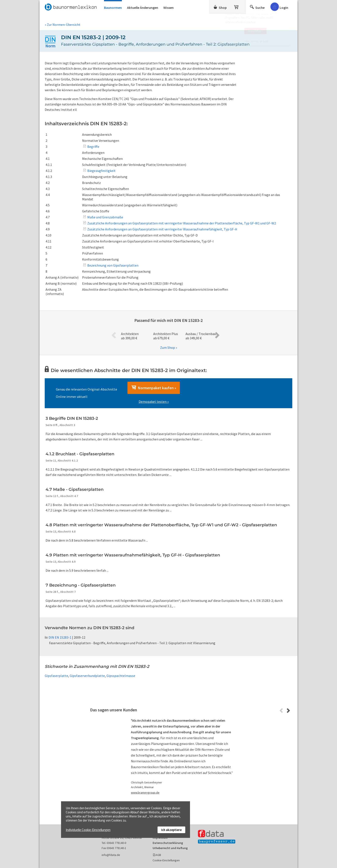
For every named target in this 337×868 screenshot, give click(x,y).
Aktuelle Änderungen (143, 8)
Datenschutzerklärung (168, 843)
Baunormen (113, 8)
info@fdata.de (111, 855)
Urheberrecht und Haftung (170, 848)
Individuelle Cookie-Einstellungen (88, 830)
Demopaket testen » (154, 402)
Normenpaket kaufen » (154, 388)
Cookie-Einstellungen (166, 860)
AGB (158, 855)
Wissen (168, 8)
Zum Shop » (169, 348)
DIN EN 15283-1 (58, 637)
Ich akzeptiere (171, 830)
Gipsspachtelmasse (121, 676)
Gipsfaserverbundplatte (87, 676)
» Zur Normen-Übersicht (63, 25)
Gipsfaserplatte (56, 676)
